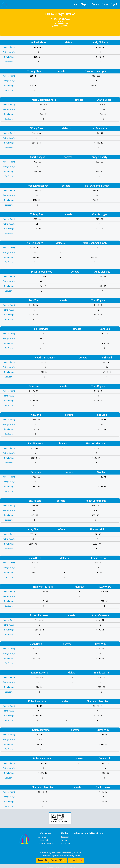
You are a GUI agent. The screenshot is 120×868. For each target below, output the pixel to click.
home (74, 4)
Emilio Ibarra (98, 558)
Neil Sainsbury (38, 42)
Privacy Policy (44, 840)
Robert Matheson (39, 615)
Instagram (65, 844)
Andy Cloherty (100, 42)
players (85, 4)
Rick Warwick (41, 329)
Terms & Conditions (46, 844)
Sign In (115, 4)
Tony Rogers (98, 300)
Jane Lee (105, 329)
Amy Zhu (34, 300)
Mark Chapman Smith (44, 100)
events (95, 4)
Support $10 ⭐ (58, 860)
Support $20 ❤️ (76, 860)
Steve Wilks (105, 587)
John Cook (35, 558)
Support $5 (42, 860)
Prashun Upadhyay (95, 71)
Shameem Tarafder (44, 587)
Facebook (65, 837)
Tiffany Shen (34, 71)
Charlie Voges (104, 100)
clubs (105, 4)
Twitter (64, 840)
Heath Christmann (45, 358)
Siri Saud (107, 358)
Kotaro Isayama (100, 615)
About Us (42, 837)
